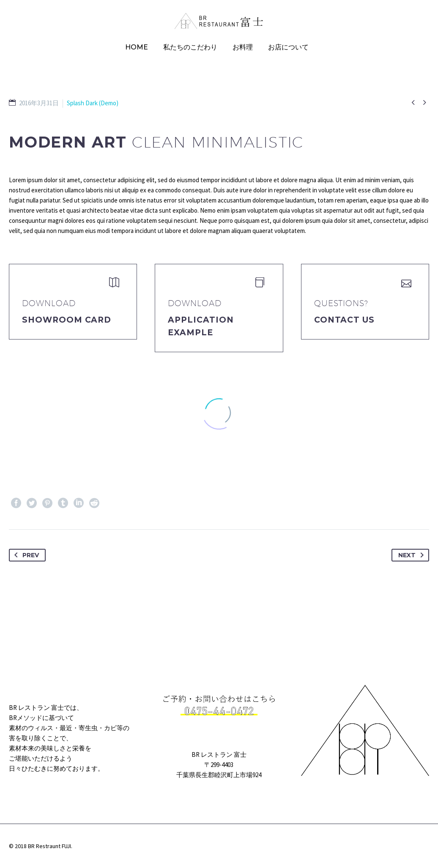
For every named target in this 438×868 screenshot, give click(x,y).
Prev (25, 555)
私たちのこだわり (190, 47)
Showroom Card (67, 320)
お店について (288, 47)
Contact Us (345, 320)
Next (413, 555)
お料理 (243, 47)
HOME (137, 47)
